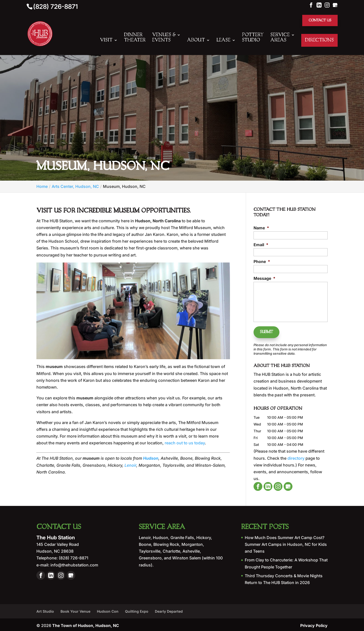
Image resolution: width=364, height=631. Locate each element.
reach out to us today (185, 443)
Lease (223, 41)
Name (261, 228)
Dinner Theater (135, 38)
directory (296, 456)
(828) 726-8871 (55, 7)
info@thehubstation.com (74, 563)
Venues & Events (164, 38)
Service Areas (280, 38)
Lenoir (130, 466)
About (196, 41)
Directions (319, 41)
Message (264, 279)
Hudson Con (108, 610)
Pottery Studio (253, 38)
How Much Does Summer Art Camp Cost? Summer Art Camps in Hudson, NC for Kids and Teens (286, 543)
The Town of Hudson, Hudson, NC (86, 624)
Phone (262, 262)
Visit (106, 41)
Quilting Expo (137, 610)
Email (261, 245)
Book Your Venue (75, 610)
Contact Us (319, 21)
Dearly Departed (169, 610)
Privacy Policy (314, 624)
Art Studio (45, 610)
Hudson (151, 459)
